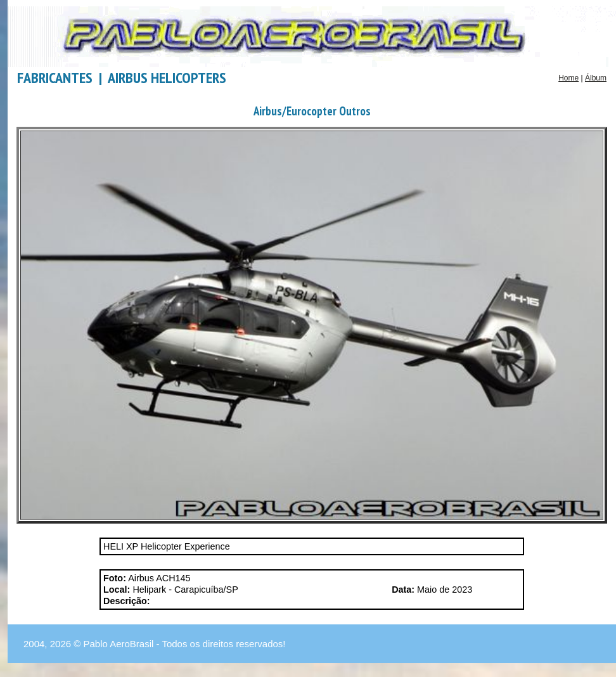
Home (568, 78)
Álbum (596, 78)
